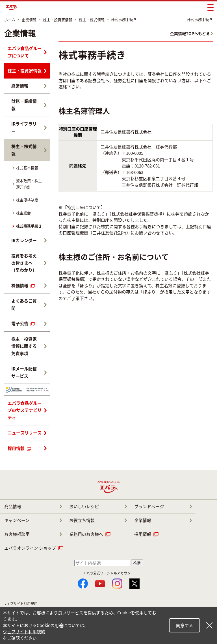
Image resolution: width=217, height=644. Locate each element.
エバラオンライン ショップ (30, 548)
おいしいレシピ (84, 506)
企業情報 (143, 520)
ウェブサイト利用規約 (20, 604)
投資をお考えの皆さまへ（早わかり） (24, 263)
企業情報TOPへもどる (190, 33)
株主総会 (23, 213)
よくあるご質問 (24, 304)
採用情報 (19, 448)
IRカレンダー (24, 240)
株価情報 (23, 286)
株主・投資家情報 (25, 71)
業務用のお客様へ (86, 534)
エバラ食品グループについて (25, 52)
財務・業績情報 (24, 105)
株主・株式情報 (24, 150)
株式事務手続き (29, 226)
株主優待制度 (27, 200)
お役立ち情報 (82, 520)
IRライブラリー (24, 127)
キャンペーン (17, 520)
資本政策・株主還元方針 (29, 184)
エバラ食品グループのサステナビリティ (25, 410)
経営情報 (20, 86)
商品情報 (13, 506)
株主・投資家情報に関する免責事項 (24, 346)
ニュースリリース (25, 433)
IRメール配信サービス (24, 372)
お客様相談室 (17, 534)
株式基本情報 (27, 168)
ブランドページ (149, 506)
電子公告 (23, 323)
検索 (137, 563)
